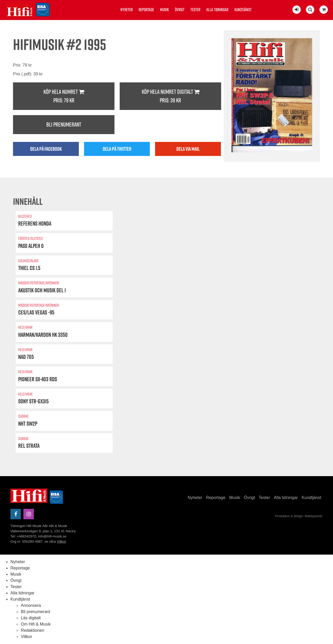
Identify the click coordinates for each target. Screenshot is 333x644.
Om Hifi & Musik (36, 624)
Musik (164, 10)
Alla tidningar (217, 10)
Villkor (62, 541)
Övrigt (180, 10)
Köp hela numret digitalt (170, 96)
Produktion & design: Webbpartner (299, 516)
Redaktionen (33, 630)
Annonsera (31, 605)
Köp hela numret (64, 96)
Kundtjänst (243, 10)
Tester (195, 10)
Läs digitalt (31, 618)
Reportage (146, 10)
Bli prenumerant (64, 124)
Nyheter (127, 10)
